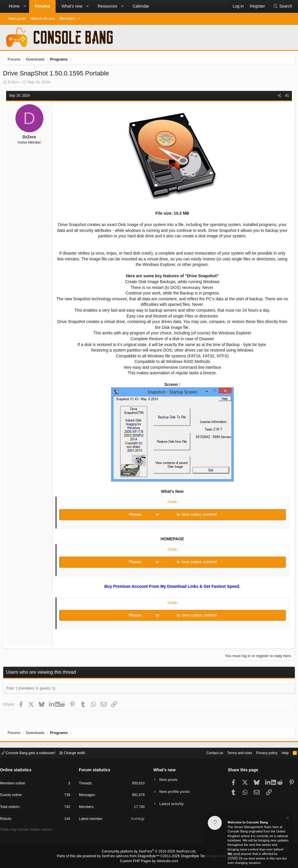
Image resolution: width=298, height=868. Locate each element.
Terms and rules (233, 753)
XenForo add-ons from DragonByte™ (132, 857)
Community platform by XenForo (149, 852)
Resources (108, 6)
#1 (286, 97)
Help (282, 753)
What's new (72, 6)
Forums (42, 6)
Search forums (43, 18)
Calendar (141, 6)
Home (14, 6)
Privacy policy (262, 753)
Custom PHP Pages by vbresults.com (149, 861)
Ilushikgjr (137, 820)
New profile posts (175, 792)
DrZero (15, 83)
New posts (17, 18)
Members (68, 18)
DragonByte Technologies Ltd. (199, 857)
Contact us (206, 753)
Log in (150, 516)
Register (168, 516)
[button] (25, 6)
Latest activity (172, 804)
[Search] (283, 6)
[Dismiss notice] (287, 819)
